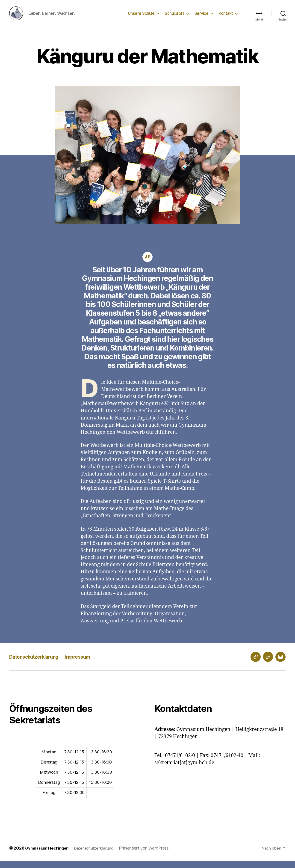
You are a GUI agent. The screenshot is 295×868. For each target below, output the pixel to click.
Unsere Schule (141, 17)
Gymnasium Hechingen (48, 855)
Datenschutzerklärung (38, 664)
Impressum (88, 664)
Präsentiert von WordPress (149, 855)
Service (202, 17)
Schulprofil (174, 17)
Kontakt (226, 17)
